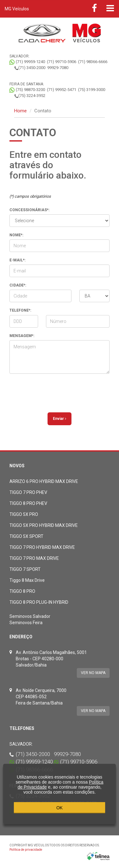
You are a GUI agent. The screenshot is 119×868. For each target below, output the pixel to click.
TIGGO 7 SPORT (25, 569)
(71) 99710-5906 (62, 62)
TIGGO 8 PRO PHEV (28, 503)
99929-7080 (58, 68)
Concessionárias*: (29, 210)
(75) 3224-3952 (32, 96)
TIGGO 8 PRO (22, 591)
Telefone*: (20, 310)
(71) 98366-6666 (93, 62)
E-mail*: (17, 260)
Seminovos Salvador (30, 616)
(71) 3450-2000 (32, 68)
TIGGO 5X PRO (24, 514)
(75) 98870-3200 (30, 90)
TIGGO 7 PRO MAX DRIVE (34, 558)
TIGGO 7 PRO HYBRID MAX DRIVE (42, 547)
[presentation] (60, 391)
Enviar (59, 419)
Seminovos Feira (26, 623)
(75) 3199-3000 (92, 90)
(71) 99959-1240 (30, 62)
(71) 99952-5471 (62, 90)
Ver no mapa (93, 673)
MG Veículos (17, 9)
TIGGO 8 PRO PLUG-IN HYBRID (39, 602)
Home (20, 111)
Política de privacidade (26, 850)
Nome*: (16, 235)
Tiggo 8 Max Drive (27, 580)
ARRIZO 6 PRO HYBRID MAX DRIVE (44, 481)
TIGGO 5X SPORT (26, 536)
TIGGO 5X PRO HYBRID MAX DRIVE (44, 525)
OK (59, 808)
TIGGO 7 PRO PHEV (28, 492)
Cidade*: (18, 285)
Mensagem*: (22, 336)
